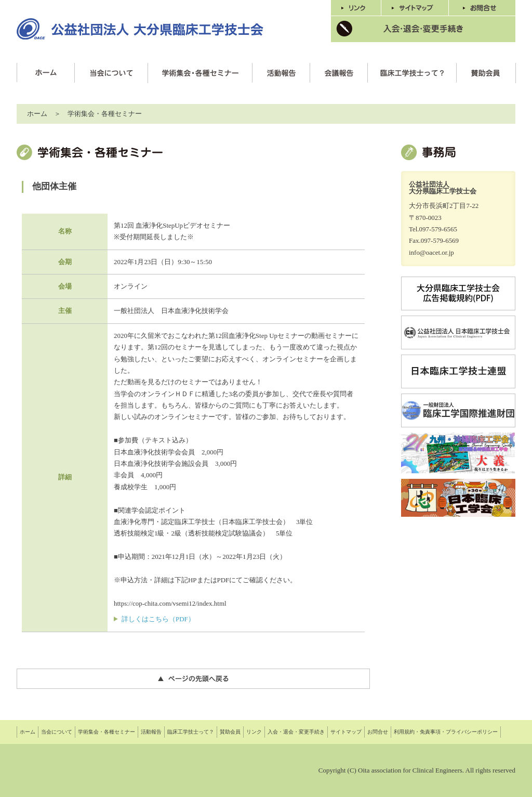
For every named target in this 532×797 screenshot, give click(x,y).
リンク (254, 732)
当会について (57, 732)
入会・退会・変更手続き (296, 732)
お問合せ (378, 732)
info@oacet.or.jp (431, 252)
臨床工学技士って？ (191, 732)
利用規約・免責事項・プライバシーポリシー (446, 732)
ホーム (37, 114)
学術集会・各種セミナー (107, 732)
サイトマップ (346, 732)
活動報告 (151, 732)
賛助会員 (230, 732)
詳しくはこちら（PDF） (158, 619)
